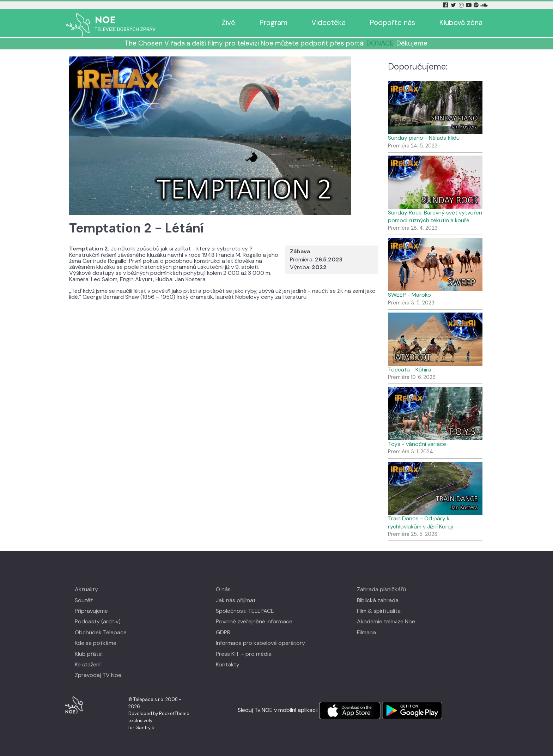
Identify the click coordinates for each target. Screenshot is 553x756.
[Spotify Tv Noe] (477, 5)
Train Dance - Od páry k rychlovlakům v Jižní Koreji (420, 522)
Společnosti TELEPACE (245, 611)
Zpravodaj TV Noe (98, 675)
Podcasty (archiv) (98, 621)
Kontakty (228, 664)
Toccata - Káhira (410, 370)
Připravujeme (91, 611)
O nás (223, 589)
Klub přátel (89, 654)
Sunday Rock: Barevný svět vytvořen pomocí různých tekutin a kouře (435, 216)
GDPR (223, 632)
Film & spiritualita (379, 611)
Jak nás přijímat (236, 600)
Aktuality (86, 589)
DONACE (380, 43)
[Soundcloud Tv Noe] (484, 5)
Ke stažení (88, 664)
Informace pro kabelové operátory (260, 643)
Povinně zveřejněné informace (254, 621)
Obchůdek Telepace (101, 632)
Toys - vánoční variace (417, 444)
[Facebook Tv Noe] (446, 5)
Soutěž (84, 600)
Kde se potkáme (96, 643)
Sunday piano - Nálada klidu (424, 138)
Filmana (366, 632)
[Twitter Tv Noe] (454, 5)
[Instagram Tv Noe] (462, 5)
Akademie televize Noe (386, 621)
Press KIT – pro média (244, 654)
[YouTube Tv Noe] (469, 5)
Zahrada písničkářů (381, 589)
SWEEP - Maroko (409, 295)
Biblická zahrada (378, 600)
